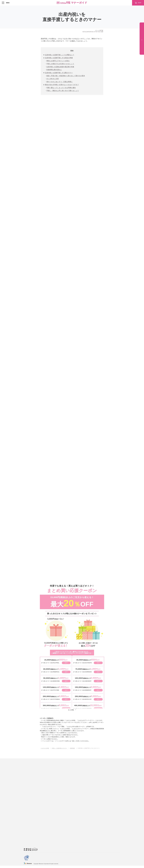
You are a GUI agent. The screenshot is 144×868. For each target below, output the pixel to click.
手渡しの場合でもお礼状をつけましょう (60, 64)
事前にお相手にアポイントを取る (58, 61)
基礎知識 (72, 750)
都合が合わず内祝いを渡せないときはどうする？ (62, 86)
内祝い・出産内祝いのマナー (60, 750)
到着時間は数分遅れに (54, 70)
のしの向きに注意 (53, 80)
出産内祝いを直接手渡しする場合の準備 (59, 58)
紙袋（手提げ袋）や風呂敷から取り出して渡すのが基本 (66, 76)
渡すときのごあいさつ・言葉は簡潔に (60, 83)
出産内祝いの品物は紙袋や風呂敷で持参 (60, 67)
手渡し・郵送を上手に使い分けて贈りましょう (63, 92)
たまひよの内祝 (45, 750)
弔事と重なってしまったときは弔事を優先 (61, 89)
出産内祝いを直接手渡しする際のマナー (59, 73)
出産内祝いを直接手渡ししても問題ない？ (60, 55)
